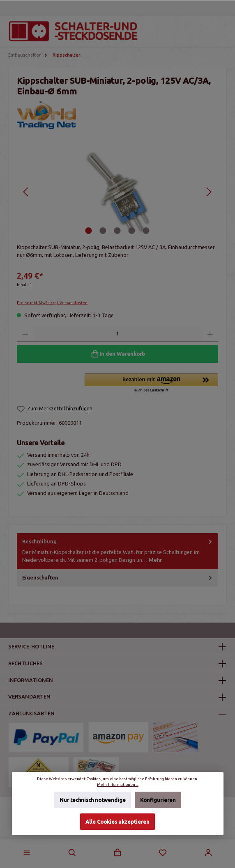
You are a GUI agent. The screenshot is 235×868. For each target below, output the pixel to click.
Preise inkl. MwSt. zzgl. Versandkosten (52, 303)
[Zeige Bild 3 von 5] (117, 231)
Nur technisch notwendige (93, 800)
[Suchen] (72, 853)
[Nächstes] (209, 192)
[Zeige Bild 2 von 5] (103, 231)
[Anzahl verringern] (25, 334)
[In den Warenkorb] (117, 354)
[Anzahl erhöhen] (210, 334)
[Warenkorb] (117, 853)
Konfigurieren (158, 800)
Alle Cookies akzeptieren (117, 822)
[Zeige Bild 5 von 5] (146, 231)
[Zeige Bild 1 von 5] (89, 231)
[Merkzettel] (163, 853)
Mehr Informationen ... (117, 785)
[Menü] (27, 853)
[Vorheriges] (26, 192)
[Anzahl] (118, 334)
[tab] (117, 551)
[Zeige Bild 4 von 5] (132, 231)
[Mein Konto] (208, 853)
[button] (151, 383)
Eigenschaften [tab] (118, 578)
